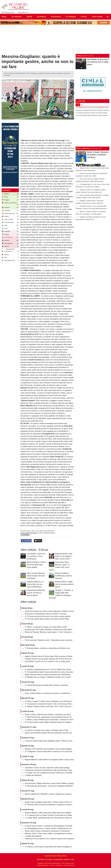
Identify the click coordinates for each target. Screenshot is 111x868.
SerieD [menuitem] (29, 17)
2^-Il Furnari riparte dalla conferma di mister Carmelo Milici (47, 619)
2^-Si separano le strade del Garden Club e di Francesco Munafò (49, 704)
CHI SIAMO (41, 860)
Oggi (78, 105)
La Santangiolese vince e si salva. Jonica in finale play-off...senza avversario (54, 828)
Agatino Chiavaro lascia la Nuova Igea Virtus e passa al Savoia (49, 656)
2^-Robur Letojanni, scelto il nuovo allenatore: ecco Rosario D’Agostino (52, 701)
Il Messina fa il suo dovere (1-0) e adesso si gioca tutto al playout (49, 839)
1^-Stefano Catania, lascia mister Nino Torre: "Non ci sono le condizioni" (52, 706)
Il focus (28, 531)
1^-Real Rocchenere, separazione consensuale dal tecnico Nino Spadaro (53, 717)
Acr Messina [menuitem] (17, 17)
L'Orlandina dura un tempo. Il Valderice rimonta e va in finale (48, 677)
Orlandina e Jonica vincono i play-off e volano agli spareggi (47, 768)
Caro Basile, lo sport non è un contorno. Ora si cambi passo (36, 556)
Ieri (82, 105)
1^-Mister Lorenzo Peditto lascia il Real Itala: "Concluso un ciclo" (49, 720)
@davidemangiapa (49, 533)
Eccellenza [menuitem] (42, 17)
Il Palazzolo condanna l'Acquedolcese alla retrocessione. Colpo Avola (51, 770)
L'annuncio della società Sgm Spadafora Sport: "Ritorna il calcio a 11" (51, 741)
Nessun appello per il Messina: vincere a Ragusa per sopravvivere (50, 794)
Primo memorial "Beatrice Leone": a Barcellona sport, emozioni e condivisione (54, 640)
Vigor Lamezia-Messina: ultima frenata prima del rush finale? (36, 576)
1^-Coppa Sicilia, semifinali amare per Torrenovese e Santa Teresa (50, 818)
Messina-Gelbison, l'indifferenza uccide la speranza (63, 576)
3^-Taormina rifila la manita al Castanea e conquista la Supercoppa (50, 805)
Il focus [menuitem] (84, 17)
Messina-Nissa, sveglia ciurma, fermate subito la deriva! (64, 584)
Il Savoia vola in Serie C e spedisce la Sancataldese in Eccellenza (50, 826)
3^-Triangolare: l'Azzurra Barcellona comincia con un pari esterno (50, 751)
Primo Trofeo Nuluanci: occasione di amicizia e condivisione (47, 693)
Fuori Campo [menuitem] (97, 17)
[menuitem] (108, 17)
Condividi (26, 541)
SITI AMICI (49, 860)
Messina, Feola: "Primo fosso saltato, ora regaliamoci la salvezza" (50, 834)
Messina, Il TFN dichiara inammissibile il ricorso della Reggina (48, 749)
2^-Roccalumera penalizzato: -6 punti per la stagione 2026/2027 (49, 786)
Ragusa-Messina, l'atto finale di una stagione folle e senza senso (64, 556)
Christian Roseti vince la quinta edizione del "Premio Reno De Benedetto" (53, 659)
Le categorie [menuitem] (71, 17)
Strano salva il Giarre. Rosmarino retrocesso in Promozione (47, 831)
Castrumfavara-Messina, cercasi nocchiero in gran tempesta (36, 593)
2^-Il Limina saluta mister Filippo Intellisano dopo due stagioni (48, 722)
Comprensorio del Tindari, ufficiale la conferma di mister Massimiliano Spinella (54, 630)
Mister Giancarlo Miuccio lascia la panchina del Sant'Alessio (48, 675)
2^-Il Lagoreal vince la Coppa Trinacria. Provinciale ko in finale (48, 815)
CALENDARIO (58, 860)
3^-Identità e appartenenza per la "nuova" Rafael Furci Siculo (48, 669)
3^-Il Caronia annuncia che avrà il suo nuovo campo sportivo (48, 616)
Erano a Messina (83, 148)
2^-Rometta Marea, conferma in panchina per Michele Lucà (47, 648)
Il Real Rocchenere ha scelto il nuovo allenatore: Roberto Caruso (49, 611)
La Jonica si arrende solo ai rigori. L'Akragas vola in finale (47, 730)
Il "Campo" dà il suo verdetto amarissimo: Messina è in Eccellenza (50, 773)
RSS (73, 860)
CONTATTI (67, 860)
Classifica (6, 190)
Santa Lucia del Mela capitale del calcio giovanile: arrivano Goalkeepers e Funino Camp (58, 733)
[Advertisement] (93, 132)
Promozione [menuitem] (56, 17)
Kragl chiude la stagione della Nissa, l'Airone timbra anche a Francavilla (52, 802)
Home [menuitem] (4, 17)
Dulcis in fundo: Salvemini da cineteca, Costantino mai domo (48, 715)
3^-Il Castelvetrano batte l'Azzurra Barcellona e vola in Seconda (49, 672)
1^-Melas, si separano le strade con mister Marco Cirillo (46, 627)
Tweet (38, 541)
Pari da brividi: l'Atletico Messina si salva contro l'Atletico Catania (49, 783)
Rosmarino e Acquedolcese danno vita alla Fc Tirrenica (46, 614)
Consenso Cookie (50, 856)
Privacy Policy (62, 856)
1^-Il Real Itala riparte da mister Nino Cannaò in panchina (47, 685)
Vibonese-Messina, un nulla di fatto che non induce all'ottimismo (35, 584)
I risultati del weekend (33, 775)
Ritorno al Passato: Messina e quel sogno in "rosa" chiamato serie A (51, 632)
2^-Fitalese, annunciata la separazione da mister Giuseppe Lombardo (51, 847)
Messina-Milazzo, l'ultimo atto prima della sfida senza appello (36, 565)
